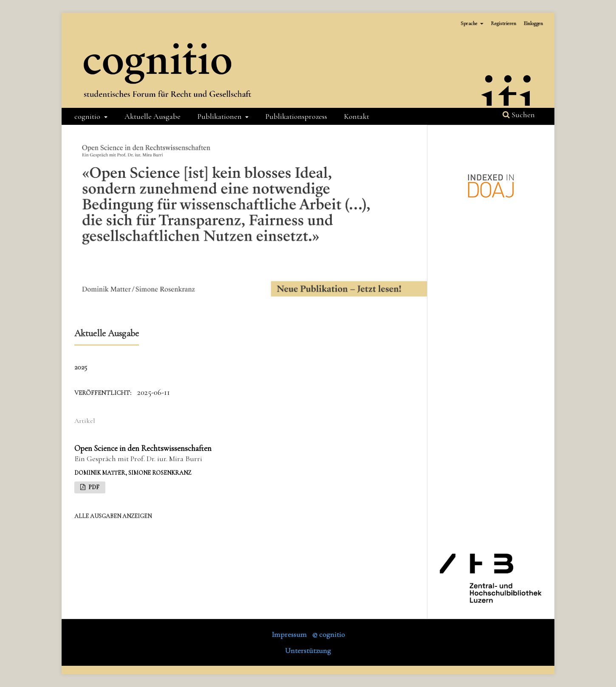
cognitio (88, 116)
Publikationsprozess (296, 116)
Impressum (289, 634)
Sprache (470, 23)
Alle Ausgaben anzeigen (113, 516)
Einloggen (533, 23)
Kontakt (357, 116)
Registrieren (503, 23)
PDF (93, 487)
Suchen (519, 115)
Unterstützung (308, 650)
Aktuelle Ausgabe (153, 116)
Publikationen (220, 116)
